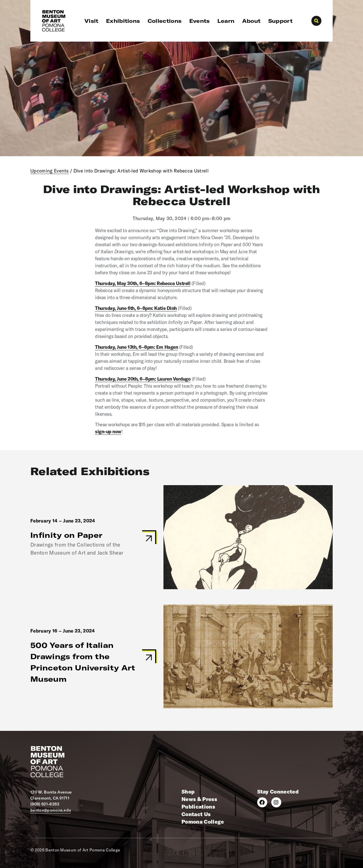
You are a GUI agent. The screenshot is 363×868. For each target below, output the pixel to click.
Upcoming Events (50, 171)
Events (200, 21)
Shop (188, 792)
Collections (165, 21)
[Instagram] (276, 802)
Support (280, 21)
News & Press (199, 799)
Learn (226, 21)
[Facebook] (262, 802)
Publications (198, 807)
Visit (92, 21)
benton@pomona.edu (51, 810)
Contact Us (196, 814)
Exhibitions (123, 21)
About (251, 21)
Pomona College (203, 822)
